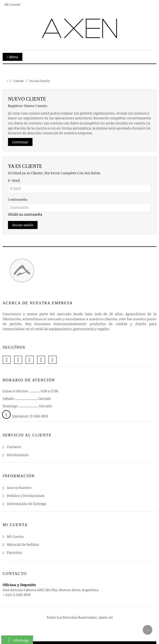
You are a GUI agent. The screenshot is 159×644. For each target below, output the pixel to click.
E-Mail (14, 180)
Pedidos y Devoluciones (26, 496)
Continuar (20, 142)
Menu (13, 57)
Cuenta (19, 81)
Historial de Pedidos (23, 544)
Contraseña (18, 199)
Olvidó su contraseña (25, 214)
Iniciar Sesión (40, 81)
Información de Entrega (26, 504)
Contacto (14, 447)
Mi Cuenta (15, 536)
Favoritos (14, 552)
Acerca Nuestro (19, 488)
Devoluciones (18, 455)
